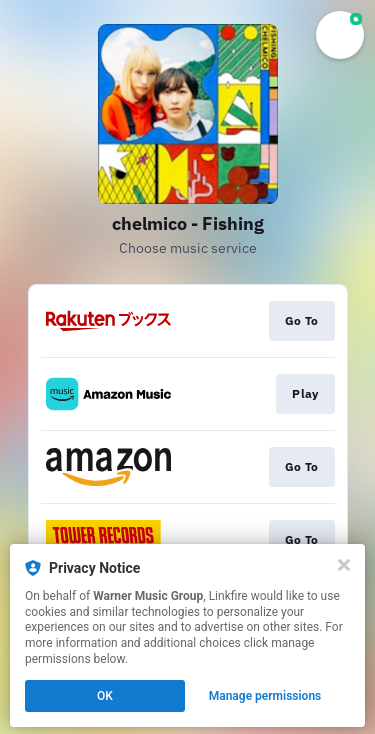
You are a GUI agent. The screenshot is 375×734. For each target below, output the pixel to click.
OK (105, 696)
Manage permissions (265, 696)
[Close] (344, 565)
